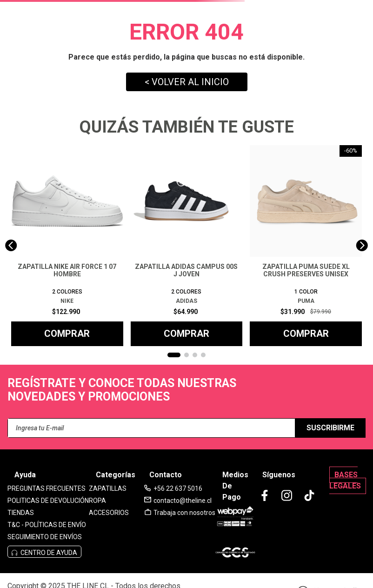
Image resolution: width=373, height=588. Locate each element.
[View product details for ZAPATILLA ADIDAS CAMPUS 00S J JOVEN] (187, 246)
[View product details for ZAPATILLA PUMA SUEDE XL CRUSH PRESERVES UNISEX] (306, 246)
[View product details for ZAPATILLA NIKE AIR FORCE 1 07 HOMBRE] (67, 246)
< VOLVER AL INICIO (187, 82)
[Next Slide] (362, 245)
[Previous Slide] (11, 245)
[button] (174, 355)
